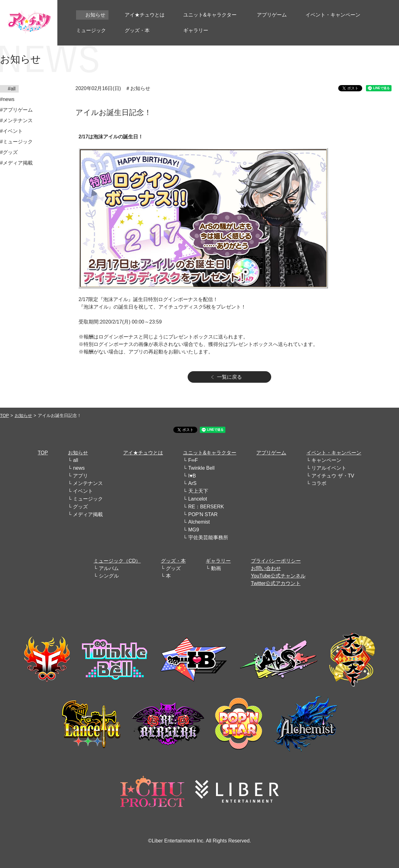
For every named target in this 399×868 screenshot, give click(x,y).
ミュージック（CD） (117, 561)
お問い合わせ (266, 568)
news (79, 468)
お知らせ (23, 415)
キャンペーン (326, 460)
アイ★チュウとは (143, 453)
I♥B (192, 476)
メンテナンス (88, 483)
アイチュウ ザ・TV (333, 476)
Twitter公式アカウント (276, 583)
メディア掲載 (88, 514)
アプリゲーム (271, 453)
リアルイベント (329, 468)
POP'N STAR (203, 514)
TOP (5, 415)
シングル (109, 576)
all (75, 460)
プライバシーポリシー (276, 561)
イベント (83, 491)
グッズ (80, 507)
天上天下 (198, 491)
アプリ (80, 476)
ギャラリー (218, 561)
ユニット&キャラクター (210, 453)
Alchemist (199, 522)
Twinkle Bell (201, 468)
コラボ (319, 483)
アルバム (109, 568)
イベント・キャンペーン (334, 453)
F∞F (193, 460)
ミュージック (88, 499)
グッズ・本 (173, 561)
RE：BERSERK (206, 507)
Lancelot (198, 499)
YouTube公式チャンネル (278, 576)
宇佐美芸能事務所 (208, 537)
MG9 (194, 530)
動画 (216, 568)
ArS (192, 483)
